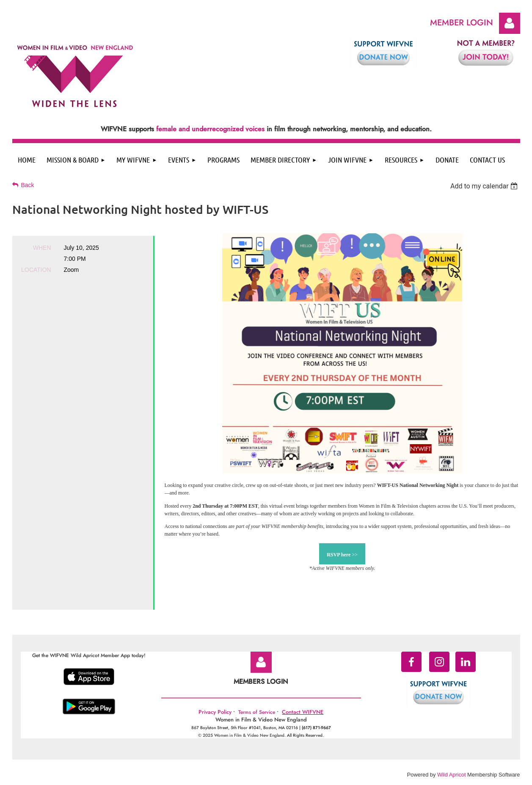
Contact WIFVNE (303, 712)
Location (36, 270)
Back (28, 185)
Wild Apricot (452, 775)
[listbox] (485, 186)
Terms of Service (257, 712)
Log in (510, 23)
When (42, 248)
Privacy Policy (215, 712)
